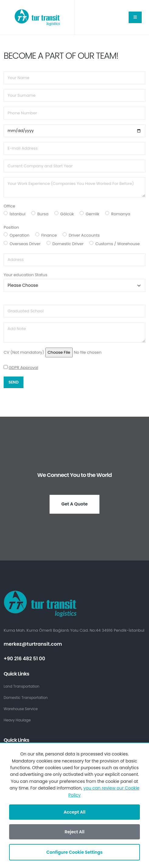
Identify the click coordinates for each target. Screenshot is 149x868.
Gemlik (93, 214)
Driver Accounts (84, 235)
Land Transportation (22, 686)
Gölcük (67, 214)
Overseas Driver (25, 244)
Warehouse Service (21, 709)
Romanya (121, 214)
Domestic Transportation (26, 698)
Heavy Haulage (17, 720)
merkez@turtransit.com (33, 644)
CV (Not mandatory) (24, 352)
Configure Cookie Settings (75, 852)
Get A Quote (75, 504)
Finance (49, 235)
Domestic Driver (68, 244)
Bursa (43, 214)
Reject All (74, 832)
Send (14, 382)
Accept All (74, 812)
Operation (20, 235)
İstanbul (18, 214)
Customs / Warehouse (118, 244)
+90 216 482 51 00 (24, 659)
